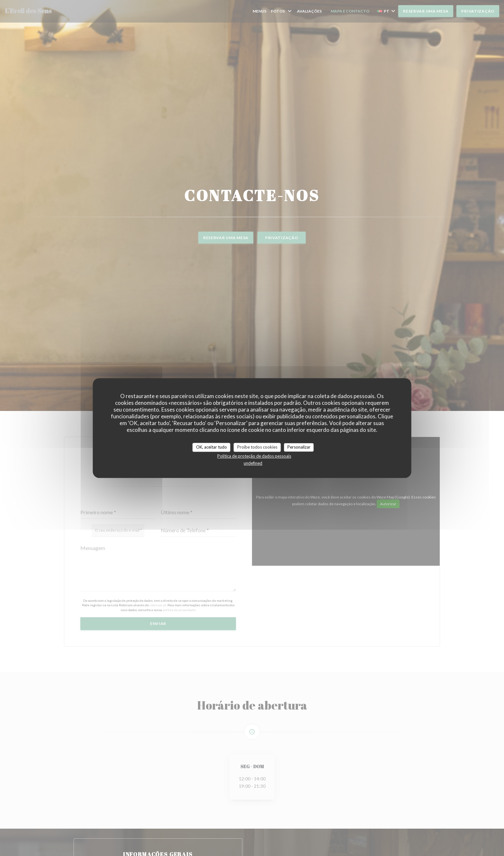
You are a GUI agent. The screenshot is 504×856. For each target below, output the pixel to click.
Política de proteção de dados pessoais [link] (254, 456)
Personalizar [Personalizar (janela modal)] (299, 447)
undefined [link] (253, 463)
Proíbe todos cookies (257, 447)
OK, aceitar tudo (212, 447)
